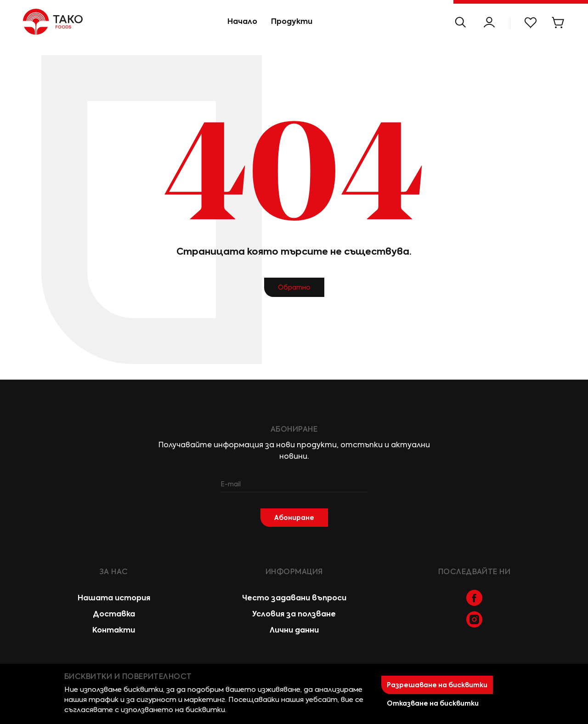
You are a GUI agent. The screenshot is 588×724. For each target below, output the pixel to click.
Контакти (114, 630)
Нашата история (114, 598)
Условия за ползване (294, 614)
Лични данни (294, 630)
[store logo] (41, 22)
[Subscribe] (294, 518)
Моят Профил (489, 22)
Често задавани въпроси (294, 598)
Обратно (294, 287)
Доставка (114, 614)
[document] (294, 694)
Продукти (292, 21)
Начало (242, 21)
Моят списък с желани (531, 22)
